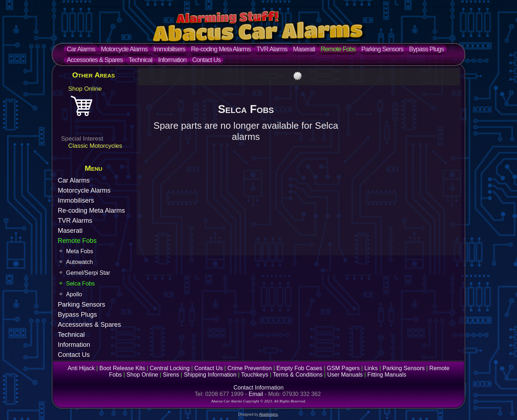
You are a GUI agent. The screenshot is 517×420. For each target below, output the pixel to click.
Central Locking (170, 368)
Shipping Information (210, 375)
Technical (140, 60)
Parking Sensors (382, 49)
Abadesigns (268, 414)
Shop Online (85, 89)
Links (371, 368)
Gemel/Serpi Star (88, 273)
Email (256, 394)
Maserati (304, 49)
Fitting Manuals (387, 375)
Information (172, 60)
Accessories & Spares (95, 60)
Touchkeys (255, 375)
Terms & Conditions (298, 375)
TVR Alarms (272, 49)
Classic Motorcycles (95, 146)
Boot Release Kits (122, 368)
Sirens (171, 375)
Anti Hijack (81, 368)
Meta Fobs (80, 251)
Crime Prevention (250, 368)
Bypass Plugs (426, 49)
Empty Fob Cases (299, 368)
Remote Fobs (338, 49)
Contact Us (206, 60)
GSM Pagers (343, 368)
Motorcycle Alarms (124, 49)
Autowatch (80, 262)
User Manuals (345, 375)
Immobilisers (169, 49)
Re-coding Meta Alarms (221, 49)
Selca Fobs (80, 284)
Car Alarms (81, 49)
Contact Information (258, 388)
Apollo (74, 294)
